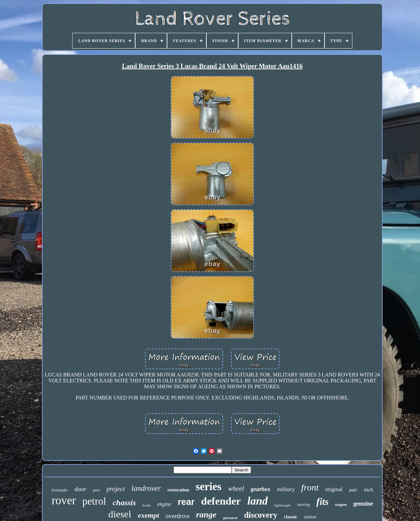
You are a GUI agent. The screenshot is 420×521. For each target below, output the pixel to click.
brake (147, 505)
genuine (363, 504)
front (310, 487)
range (206, 515)
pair (353, 490)
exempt (148, 515)
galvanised (230, 518)
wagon (341, 504)
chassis (124, 503)
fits (322, 502)
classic (291, 517)
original (334, 489)
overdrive (178, 516)
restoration (178, 490)
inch (368, 490)
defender (221, 501)
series (209, 487)
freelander (60, 490)
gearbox (261, 489)
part (96, 490)
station (310, 517)
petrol (94, 501)
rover (64, 500)
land (258, 501)
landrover (146, 488)
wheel (236, 488)
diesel (120, 514)
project (116, 489)
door (80, 489)
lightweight (283, 505)
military (286, 489)
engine (164, 504)
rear (186, 502)
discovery (261, 515)
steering (304, 505)
